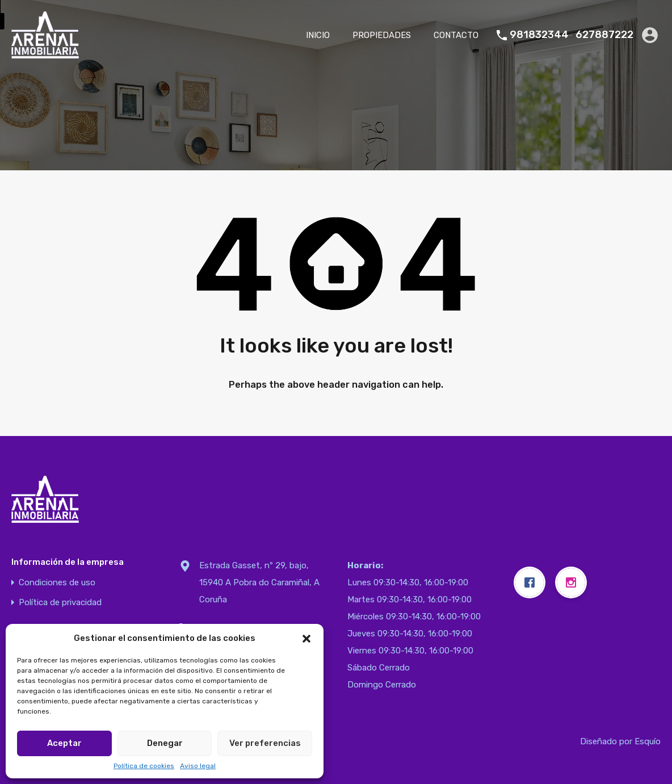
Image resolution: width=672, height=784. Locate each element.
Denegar (165, 743)
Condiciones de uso (57, 583)
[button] (306, 638)
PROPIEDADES (382, 35)
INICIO (318, 35)
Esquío (648, 741)
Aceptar (64, 743)
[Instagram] (574, 582)
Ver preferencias (265, 743)
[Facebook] (532, 582)
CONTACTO (456, 35)
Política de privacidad (60, 603)
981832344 (539, 35)
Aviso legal (198, 766)
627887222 (604, 35)
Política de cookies (144, 766)
